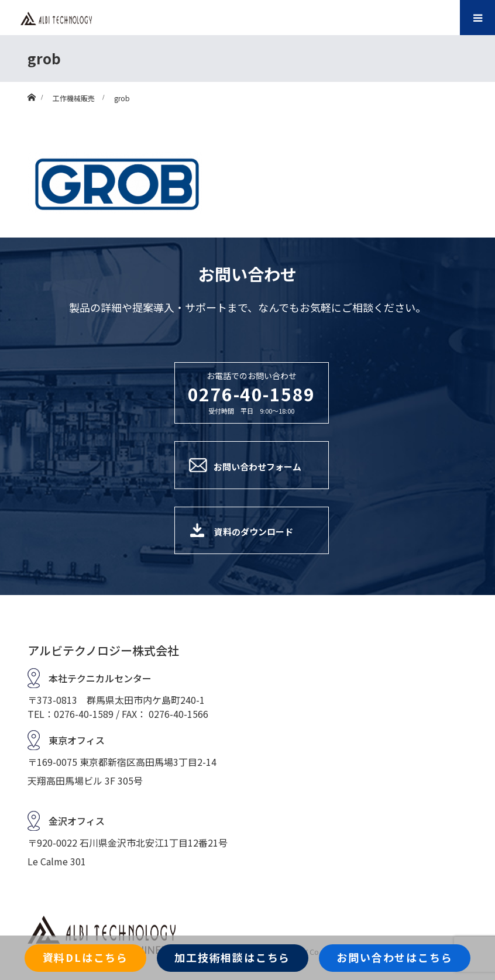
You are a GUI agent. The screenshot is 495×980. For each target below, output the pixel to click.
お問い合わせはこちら (394, 957)
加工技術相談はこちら (232, 957)
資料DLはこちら (85, 957)
